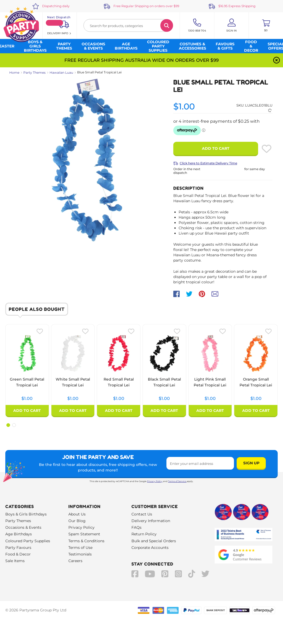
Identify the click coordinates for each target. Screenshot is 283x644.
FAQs (136, 527)
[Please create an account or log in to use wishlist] (267, 149)
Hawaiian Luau (61, 72)
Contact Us (142, 514)
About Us (77, 514)
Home (14, 72)
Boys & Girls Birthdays (26, 514)
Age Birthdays (19, 534)
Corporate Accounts (150, 548)
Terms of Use (80, 548)
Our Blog (77, 521)
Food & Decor (18, 554)
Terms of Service (177, 481)
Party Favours (18, 548)
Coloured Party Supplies (28, 541)
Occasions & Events (23, 527)
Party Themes (34, 72)
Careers (75, 561)
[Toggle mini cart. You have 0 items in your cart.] (266, 25)
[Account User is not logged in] (231, 25)
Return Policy (144, 534)
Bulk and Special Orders (154, 541)
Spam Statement (84, 534)
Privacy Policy (155, 481)
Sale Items (15, 561)
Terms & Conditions (86, 541)
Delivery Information (151, 521)
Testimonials (80, 554)
